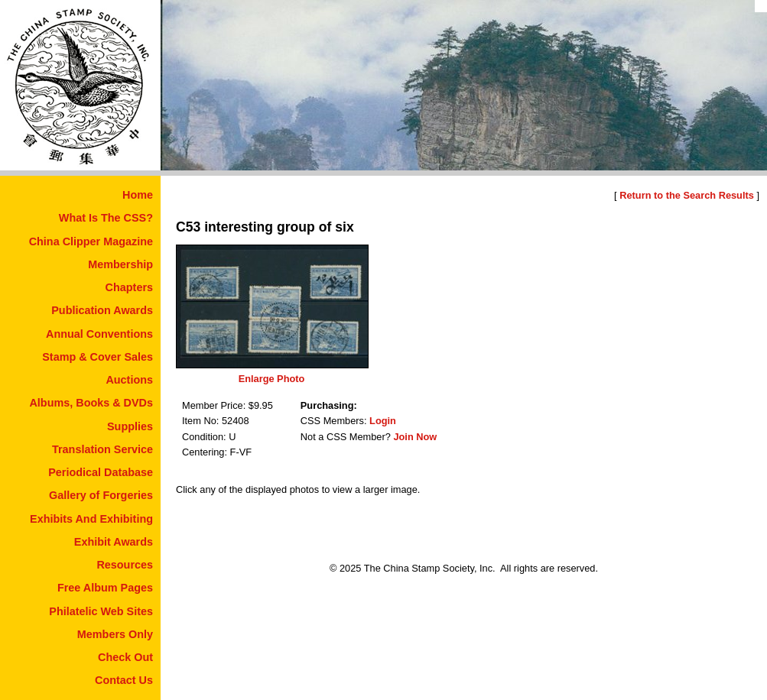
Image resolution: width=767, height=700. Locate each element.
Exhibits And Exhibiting (91, 519)
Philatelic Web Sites (101, 611)
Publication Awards (102, 310)
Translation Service (102, 449)
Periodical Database (101, 472)
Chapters (129, 287)
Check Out (125, 657)
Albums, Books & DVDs (91, 403)
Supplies (130, 426)
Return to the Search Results (687, 195)
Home (138, 195)
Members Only (115, 634)
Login (383, 421)
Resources (125, 565)
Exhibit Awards (114, 542)
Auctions (129, 380)
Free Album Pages (105, 588)
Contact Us (124, 680)
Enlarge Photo (272, 379)
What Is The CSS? (106, 218)
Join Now (415, 437)
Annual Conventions (99, 334)
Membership (120, 264)
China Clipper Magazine (91, 241)
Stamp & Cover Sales (97, 357)
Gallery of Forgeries (101, 495)
